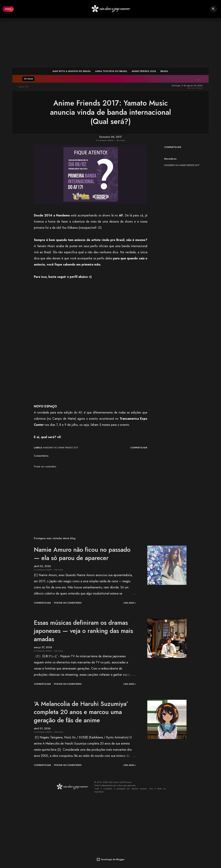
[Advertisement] (110, 43)
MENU (8, 9)
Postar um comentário (45, 467)
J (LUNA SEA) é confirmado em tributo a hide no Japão (146, 79)
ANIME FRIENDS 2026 (144, 71)
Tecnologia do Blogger (110, 859)
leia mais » (130, 603)
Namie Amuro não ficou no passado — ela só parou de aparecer (82, 554)
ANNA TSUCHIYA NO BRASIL (111, 71)
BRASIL (164, 71)
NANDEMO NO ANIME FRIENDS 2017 (182, 165)
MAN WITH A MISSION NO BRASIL (72, 71)
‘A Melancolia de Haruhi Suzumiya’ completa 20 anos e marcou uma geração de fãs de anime (81, 712)
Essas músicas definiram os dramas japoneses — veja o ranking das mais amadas (83, 631)
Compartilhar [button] (173, 147)
